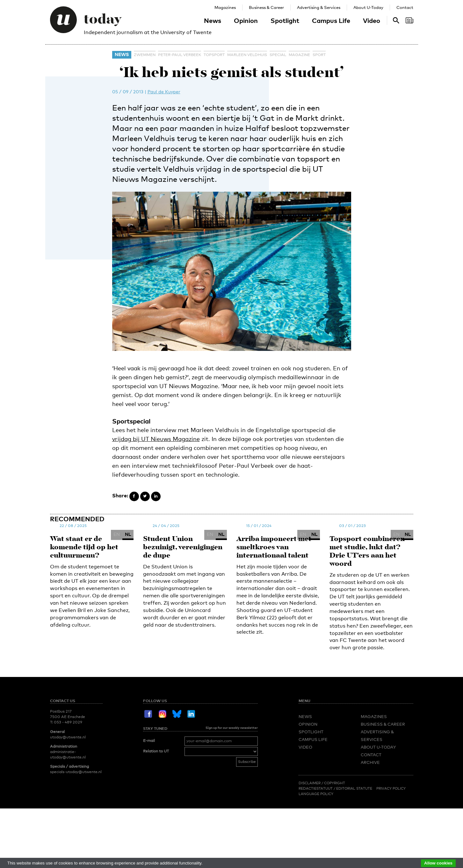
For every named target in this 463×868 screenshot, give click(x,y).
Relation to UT (156, 751)
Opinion (246, 20)
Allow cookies (438, 863)
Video (372, 20)
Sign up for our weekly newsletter (232, 728)
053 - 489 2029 (68, 722)
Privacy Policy (391, 788)
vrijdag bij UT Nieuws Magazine (156, 439)
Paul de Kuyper (164, 92)
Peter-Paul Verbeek (180, 55)
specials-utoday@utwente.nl (76, 772)
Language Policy (316, 794)
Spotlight (285, 20)
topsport (214, 55)
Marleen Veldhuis (247, 55)
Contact (405, 7)
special (278, 55)
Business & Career (266, 7)
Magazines (225, 7)
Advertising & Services (319, 7)
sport (319, 55)
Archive (370, 762)
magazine (299, 55)
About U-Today (368, 7)
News (213, 20)
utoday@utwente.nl (68, 737)
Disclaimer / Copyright (322, 783)
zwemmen (145, 55)
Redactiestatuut (316, 788)
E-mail (149, 741)
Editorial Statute (354, 788)
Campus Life (331, 20)
